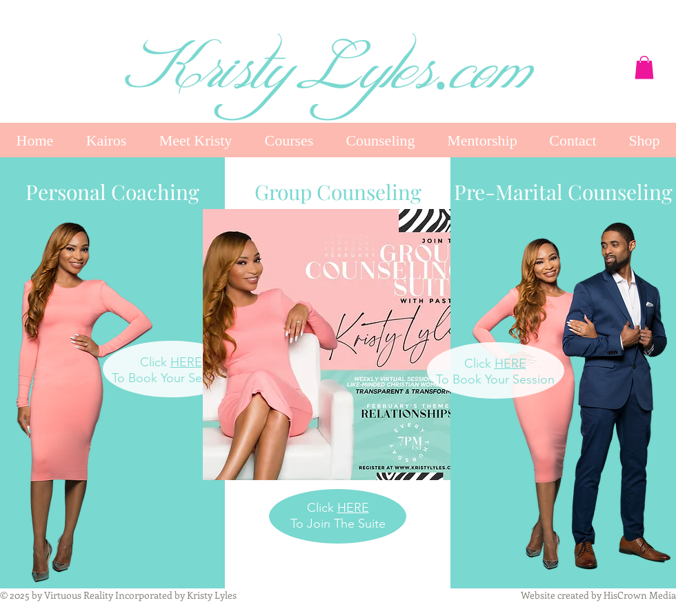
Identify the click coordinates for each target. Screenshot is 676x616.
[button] (644, 67)
